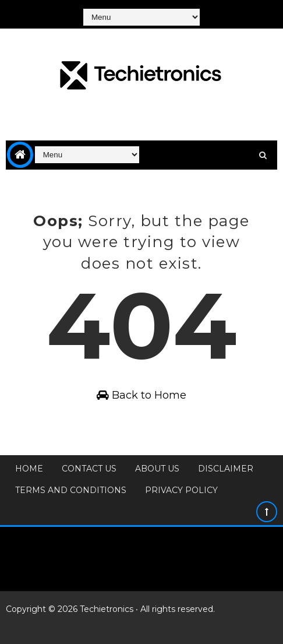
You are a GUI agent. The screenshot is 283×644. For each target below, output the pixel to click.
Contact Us (89, 469)
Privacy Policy (181, 490)
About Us (157, 469)
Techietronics (107, 609)
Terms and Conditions (71, 490)
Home (29, 469)
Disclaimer (226, 469)
